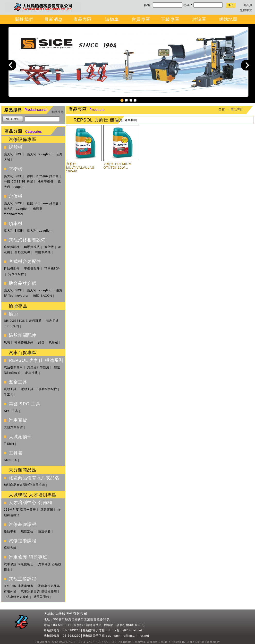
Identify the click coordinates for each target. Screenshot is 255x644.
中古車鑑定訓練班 (17, 597)
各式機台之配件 (25, 261)
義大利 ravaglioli (39, 154)
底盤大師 (10, 548)
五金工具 (18, 382)
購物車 (112, 19)
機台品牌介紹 (23, 283)
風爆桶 (54, 342)
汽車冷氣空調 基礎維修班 (39, 592)
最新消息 (53, 19)
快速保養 (44, 531)
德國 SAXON (42, 296)
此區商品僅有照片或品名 (34, 478)
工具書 (16, 453)
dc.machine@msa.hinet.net (129, 636)
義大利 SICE (13, 154)
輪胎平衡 (10, 531)
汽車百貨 (18, 420)
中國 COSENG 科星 (19, 182)
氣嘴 (7, 342)
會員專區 (141, 19)
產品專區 (83, 19)
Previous (11, 65)
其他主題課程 (23, 579)
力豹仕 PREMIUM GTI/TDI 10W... (118, 166)
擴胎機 (49, 247)
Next (246, 65)
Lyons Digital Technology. (203, 642)
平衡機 (16, 169)
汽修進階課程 (23, 541)
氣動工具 (10, 389)
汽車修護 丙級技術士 (19, 564)
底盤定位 (27, 531)
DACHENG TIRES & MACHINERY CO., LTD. (88, 642)
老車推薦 (32, 373)
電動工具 (27, 389)
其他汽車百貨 (13, 427)
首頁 (222, 110)
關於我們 (24, 19)
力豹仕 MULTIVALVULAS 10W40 (80, 168)
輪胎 (13, 314)
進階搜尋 (58, 112)
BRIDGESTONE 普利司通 (23, 321)
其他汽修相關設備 (27, 240)
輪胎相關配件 (23, 335)
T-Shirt (9, 444)
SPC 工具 (11, 411)
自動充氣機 (22, 252)
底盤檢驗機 (12, 247)
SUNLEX (10, 460)
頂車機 (16, 224)
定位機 (16, 196)
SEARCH (13, 119)
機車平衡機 (46, 182)
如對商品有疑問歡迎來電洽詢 (24, 485)
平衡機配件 (32, 269)
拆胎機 (16, 147)
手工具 (9, 395)
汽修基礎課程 (23, 524)
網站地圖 (228, 19)
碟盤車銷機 (43, 252)
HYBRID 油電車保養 (19, 586)
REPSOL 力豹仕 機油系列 (36, 360)
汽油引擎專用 (13, 367)
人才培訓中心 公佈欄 (30, 503)
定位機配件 (16, 274)
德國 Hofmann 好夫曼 (43, 176)
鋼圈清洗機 (32, 247)
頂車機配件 (52, 269)
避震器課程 (41, 597)
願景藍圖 (47, 510)
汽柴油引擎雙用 (38, 367)
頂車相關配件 (48, 389)
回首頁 (248, 5)
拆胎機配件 (12, 269)
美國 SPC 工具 (25, 404)
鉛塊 (41, 342)
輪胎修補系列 (24, 342)
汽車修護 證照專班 (28, 557)
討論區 (199, 19)
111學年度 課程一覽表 (20, 510)
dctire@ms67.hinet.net (125, 630)
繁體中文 (246, 10)
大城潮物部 (20, 437)
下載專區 (170, 19)
